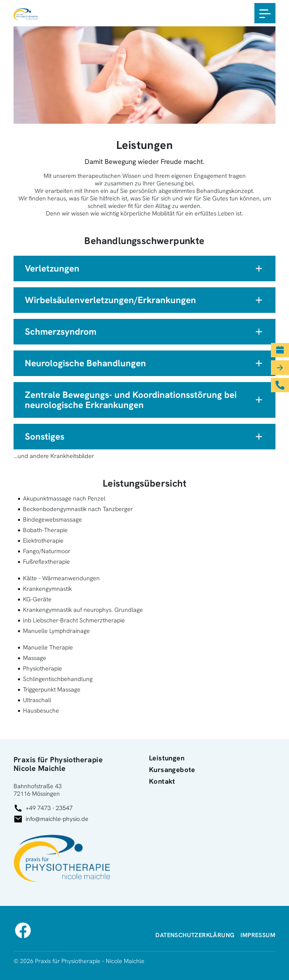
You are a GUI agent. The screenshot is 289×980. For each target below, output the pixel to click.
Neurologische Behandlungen (85, 363)
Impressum (258, 935)
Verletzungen (52, 268)
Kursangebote (172, 770)
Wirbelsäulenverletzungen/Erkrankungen (110, 300)
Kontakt (162, 782)
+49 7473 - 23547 (49, 808)
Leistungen (167, 758)
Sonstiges (45, 436)
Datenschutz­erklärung (195, 935)
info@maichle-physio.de (57, 819)
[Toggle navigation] (265, 13)
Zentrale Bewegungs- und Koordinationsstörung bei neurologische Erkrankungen (131, 400)
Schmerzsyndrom (61, 331)
